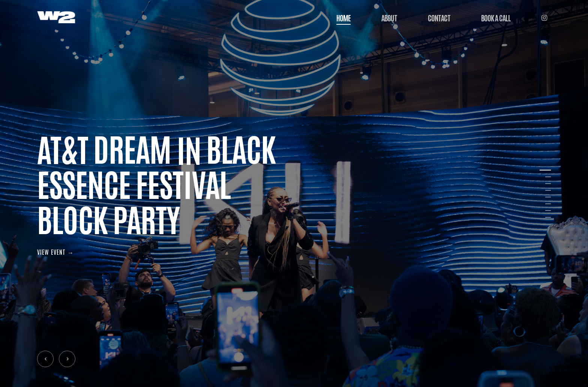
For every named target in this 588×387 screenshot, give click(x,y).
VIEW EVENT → (55, 252)
